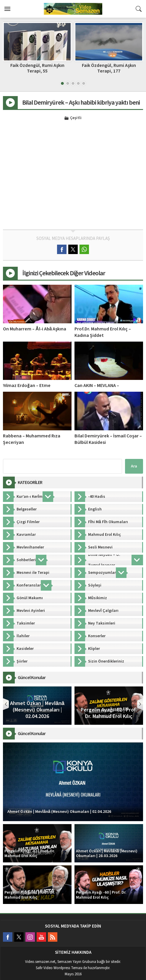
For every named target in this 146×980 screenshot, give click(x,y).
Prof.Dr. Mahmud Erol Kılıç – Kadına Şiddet (103, 332)
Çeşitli (76, 118)
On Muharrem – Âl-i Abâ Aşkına (35, 329)
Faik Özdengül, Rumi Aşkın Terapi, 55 (37, 68)
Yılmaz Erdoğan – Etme (27, 386)
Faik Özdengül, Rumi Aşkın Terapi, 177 (109, 68)
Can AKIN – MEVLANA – (97, 386)
